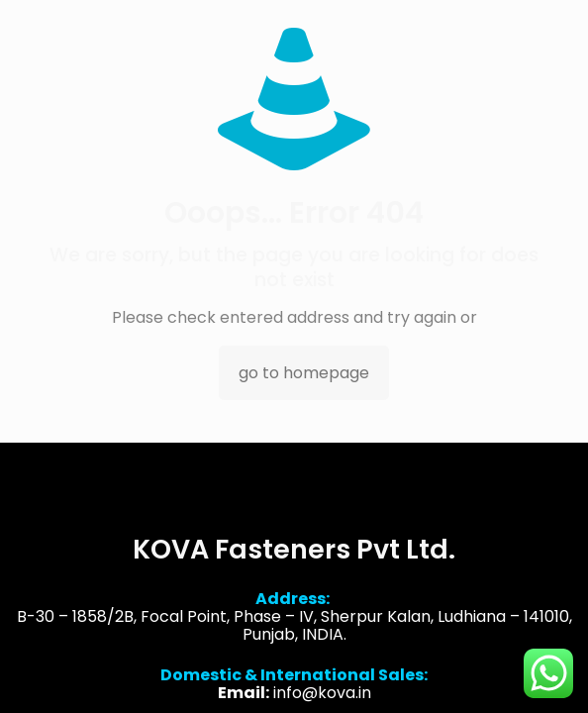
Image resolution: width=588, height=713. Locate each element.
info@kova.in (322, 695)
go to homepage (304, 373)
